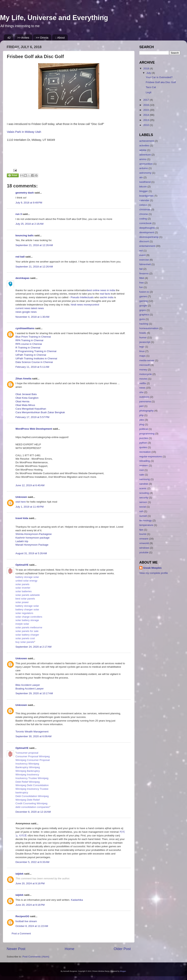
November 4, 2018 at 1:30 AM (32, 317)
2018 (147, 68)
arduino (144, 168)
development (147, 232)
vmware (144, 539)
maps (142, 356)
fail (141, 269)
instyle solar (22, 624)
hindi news (77, 305)
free (141, 283)
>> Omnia (42, 38)
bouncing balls (25, 235)
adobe (143, 150)
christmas (145, 209)
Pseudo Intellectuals (82, 297)
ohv (141, 392)
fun (141, 287)
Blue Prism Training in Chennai (33, 337)
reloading (145, 461)
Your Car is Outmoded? (159, 77)
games (143, 296)
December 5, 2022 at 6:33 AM (32, 862)
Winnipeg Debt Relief (28, 800)
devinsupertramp (149, 237)
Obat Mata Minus (25, 405)
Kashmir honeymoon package (33, 538)
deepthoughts (147, 228)
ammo (143, 159)
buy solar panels (25, 642)
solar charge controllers (29, 617)
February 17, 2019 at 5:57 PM (32, 417)
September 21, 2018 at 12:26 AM (34, 245)
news (19, 312)
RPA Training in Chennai (29, 340)
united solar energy (26, 581)
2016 (147, 105)
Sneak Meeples (152, 568)
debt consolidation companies (32, 807)
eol (141, 251)
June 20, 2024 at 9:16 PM (30, 883)
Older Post (122, 949)
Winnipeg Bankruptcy (28, 771)
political (144, 429)
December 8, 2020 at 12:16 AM (33, 812)
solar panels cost (25, 638)
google (143, 306)
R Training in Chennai (28, 348)
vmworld (144, 543)
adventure (145, 155)
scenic (143, 488)
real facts (105, 294)
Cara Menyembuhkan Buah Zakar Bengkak (40, 412)
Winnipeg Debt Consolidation (32, 785)
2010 (147, 125)
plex (142, 420)
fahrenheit (145, 264)
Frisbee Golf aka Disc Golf (161, 82)
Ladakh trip (22, 541)
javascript (145, 342)
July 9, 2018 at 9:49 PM (29, 203)
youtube (144, 552)
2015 (147, 110)
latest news (37, 308)
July (149, 73)
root (141, 470)
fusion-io (144, 292)
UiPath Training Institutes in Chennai (36, 358)
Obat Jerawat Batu (26, 394)
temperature (146, 525)
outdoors (144, 397)
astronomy (145, 173)
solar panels (22, 584)
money (143, 370)
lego (142, 347)
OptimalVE (22, 565)
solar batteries (24, 591)
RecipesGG (22, 916)
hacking (144, 324)
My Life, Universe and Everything (54, 18)
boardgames (146, 196)
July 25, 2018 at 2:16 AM (29, 224)
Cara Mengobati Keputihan (31, 409)
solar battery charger (27, 635)
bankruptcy (22, 793)
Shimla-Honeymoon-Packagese (34, 534)
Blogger (123, 971)
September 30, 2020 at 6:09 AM (33, 736)
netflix (143, 383)
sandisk (144, 484)
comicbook (145, 223)
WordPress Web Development (34, 429)
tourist (143, 534)
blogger (144, 191)
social (143, 507)
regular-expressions (151, 456)
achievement (147, 141)
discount (144, 241)
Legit (149, 92)
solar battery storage (27, 620)
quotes (143, 447)
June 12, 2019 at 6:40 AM (30, 485)
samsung (145, 479)
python (143, 443)
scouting (144, 493)
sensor (143, 502)
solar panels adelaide (28, 595)
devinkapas (23, 278)
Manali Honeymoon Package (32, 545)
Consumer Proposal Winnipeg (33, 756)
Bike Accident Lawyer (28, 685)
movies (143, 379)
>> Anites (23, 38)
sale (142, 475)
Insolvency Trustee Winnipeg (32, 778)
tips (141, 530)
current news (23, 308)
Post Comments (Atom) (36, 957)
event (142, 255)
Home (69, 949)
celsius (143, 205)
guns (142, 319)
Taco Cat (151, 87)
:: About (60, 38)
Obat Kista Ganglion (27, 398)
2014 (147, 115)
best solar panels (25, 599)
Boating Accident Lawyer (30, 689)
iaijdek (19, 874)
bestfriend (145, 182)
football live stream (26, 921)
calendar (144, 200)
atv (141, 177)
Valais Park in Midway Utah (24, 132)
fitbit (142, 278)
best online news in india (101, 290)
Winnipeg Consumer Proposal (33, 760)
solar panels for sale (27, 631)
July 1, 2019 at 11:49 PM (29, 507)
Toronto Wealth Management (32, 732)
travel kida (22, 518)
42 (9, 38)
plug (142, 424)
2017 (147, 100)
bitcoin (143, 187)
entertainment (147, 246)
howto (143, 333)
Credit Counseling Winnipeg (31, 803)
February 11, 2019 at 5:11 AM (32, 367)
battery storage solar (27, 577)
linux (142, 351)
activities (144, 145)
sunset (143, 516)
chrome (144, 214)
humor (143, 337)
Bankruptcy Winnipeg (28, 767)
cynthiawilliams (25, 328)
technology (145, 520)
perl (141, 406)
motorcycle (145, 374)
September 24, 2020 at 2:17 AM (33, 647)
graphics (144, 315)
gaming (143, 301)
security (144, 498)
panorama (145, 401)
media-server (147, 360)
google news (29, 312)
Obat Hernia (22, 401)
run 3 (19, 214)
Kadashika (77, 900)
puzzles (144, 438)
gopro (143, 310)
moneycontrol (91, 305)
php (141, 415)
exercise (144, 260)
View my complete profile (154, 573)
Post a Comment (21, 933)
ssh (141, 511)
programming (147, 434)
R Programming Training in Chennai (36, 351)
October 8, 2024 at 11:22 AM (32, 926)
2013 (147, 120)
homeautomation (149, 328)
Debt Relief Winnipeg (28, 782)
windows (144, 548)
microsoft (145, 365)
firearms (144, 273)
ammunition (146, 164)
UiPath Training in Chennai (31, 355)
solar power (22, 602)
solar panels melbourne (29, 627)
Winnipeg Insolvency (27, 775)
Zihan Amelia (23, 379)
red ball (20, 257)
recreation (145, 452)
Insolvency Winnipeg (27, 764)
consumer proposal (27, 753)
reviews (144, 465)
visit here (21, 502)
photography (146, 411)
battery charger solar (27, 609)
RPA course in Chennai (29, 344)
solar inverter (23, 588)
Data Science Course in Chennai (34, 362)
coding (143, 219)
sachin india (107, 297)
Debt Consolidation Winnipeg (32, 796)
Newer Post (16, 949)
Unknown (21, 497)
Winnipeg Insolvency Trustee (32, 789)
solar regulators (24, 613)
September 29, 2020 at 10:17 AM (34, 693)
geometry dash (25, 193)
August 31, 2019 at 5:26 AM (31, 553)
